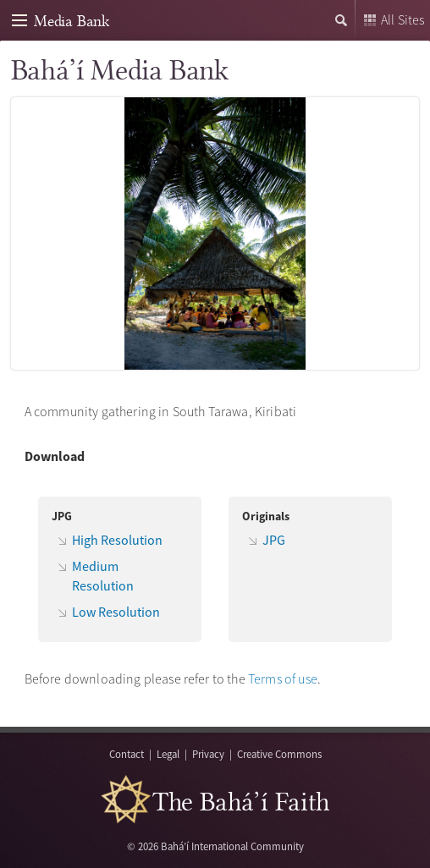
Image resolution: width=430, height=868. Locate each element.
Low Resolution (116, 612)
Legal (168, 754)
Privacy (208, 754)
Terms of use (283, 678)
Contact (127, 754)
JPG (274, 540)
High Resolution (117, 540)
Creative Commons (279, 754)
